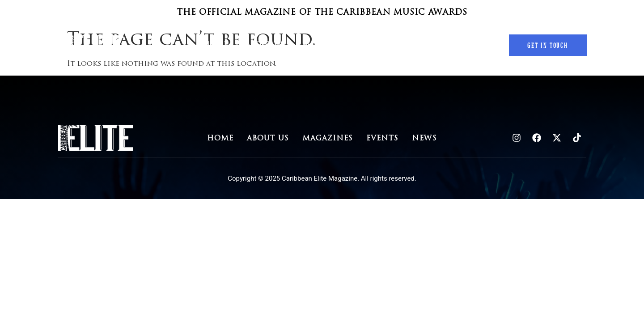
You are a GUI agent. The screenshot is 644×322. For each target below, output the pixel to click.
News (425, 45)
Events (381, 45)
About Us (265, 45)
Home (215, 45)
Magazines (325, 45)
